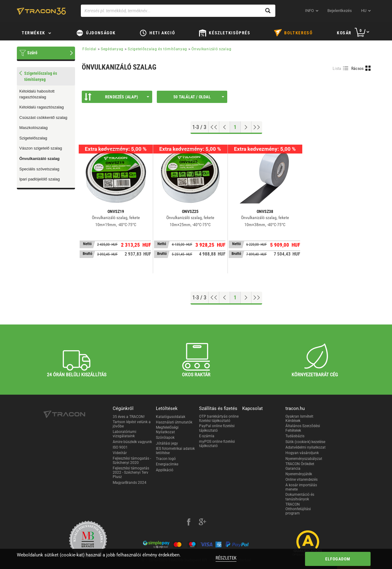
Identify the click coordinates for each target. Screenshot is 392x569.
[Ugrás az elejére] (214, 127)
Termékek (34, 33)
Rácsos (358, 68)
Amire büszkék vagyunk (132, 442)
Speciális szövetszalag (39, 169)
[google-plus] (202, 523)
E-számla (207, 436)
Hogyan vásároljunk (302, 453)
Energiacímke (167, 464)
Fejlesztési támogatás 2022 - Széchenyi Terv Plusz (131, 473)
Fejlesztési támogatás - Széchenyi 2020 (132, 461)
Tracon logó (166, 459)
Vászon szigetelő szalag (41, 148)
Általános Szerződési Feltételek (303, 428)
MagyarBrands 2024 (130, 483)
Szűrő (32, 53)
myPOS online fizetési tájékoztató (217, 444)
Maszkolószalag (34, 128)
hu (364, 11)
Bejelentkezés (340, 11)
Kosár (344, 33)
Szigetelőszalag (33, 138)
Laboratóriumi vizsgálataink (124, 434)
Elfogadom (338, 559)
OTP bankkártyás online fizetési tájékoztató (219, 419)
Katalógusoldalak (171, 417)
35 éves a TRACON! (129, 417)
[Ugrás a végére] (257, 127)
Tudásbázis (295, 436)
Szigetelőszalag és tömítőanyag (157, 49)
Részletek (226, 558)
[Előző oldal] (225, 127)
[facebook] (189, 523)
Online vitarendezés (302, 480)
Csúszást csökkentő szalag (43, 118)
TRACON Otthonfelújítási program (298, 509)
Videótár (120, 453)
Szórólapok (165, 438)
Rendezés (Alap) (117, 97)
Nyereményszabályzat (304, 459)
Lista (337, 68)
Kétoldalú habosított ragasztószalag (37, 94)
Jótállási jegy (167, 443)
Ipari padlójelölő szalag (40, 179)
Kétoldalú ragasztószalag (41, 107)
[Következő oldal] (246, 127)
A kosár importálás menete (301, 487)
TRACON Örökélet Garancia (300, 466)
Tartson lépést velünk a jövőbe (132, 424)
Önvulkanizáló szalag (40, 159)
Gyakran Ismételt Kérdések (299, 419)
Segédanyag (112, 49)
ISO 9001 (120, 447)
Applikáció (165, 470)
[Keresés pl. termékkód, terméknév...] (178, 11)
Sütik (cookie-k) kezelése (305, 442)
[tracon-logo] (41, 11)
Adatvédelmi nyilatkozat (305, 447)
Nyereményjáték (299, 474)
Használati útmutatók (174, 422)
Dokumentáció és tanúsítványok (300, 497)
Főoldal (89, 49)
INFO (309, 11)
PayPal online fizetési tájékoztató (217, 428)
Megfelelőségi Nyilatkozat (167, 430)
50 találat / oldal (199, 97)
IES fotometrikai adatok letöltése (175, 451)
